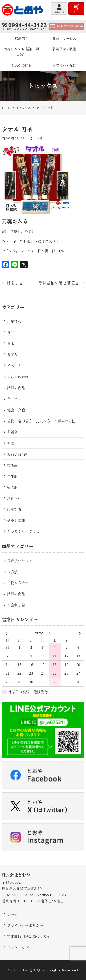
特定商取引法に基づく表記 (29, 936)
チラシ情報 (16, 520)
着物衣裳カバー (20, 583)
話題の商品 (16, 388)
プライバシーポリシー (25, 925)
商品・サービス (64, 38)
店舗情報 (14, 321)
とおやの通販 (22, 65)
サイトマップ (18, 947)
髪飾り (12, 354)
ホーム (12, 914)
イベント (14, 366)
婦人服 (12, 487)
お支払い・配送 (64, 65)
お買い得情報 (18, 454)
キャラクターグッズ (23, 531)
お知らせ (14, 498)
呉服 (11, 343)
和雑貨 (12, 432)
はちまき (13, 283)
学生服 (12, 476)
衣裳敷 (12, 572)
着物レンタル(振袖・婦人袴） (21, 52)
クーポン (14, 399)
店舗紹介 (22, 38)
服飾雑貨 (14, 509)
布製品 (12, 465)
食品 (11, 332)
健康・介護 (16, 410)
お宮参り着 (16, 605)
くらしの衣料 (18, 377)
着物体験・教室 (64, 49)
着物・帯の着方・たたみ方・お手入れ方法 (41, 421)
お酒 (11, 443)
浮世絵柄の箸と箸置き (61, 283)
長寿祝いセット (20, 561)
